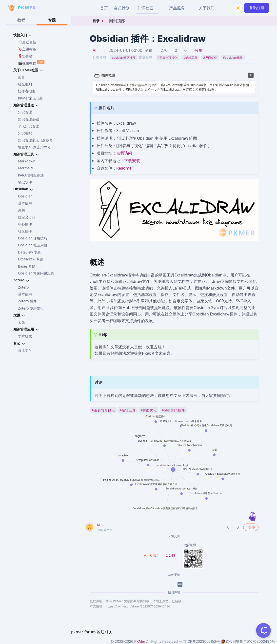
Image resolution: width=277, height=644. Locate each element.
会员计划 (122, 8)
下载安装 (132, 161)
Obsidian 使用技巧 (33, 238)
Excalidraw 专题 (30, 259)
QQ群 (170, 555)
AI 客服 (151, 555)
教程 (21, 20)
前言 (21, 77)
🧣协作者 (25, 56)
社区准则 (25, 84)
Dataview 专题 (29, 252)
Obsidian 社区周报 (33, 245)
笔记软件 (25, 182)
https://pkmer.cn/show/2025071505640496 (138, 606)
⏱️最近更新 (27, 42)
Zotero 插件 (27, 301)
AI (94, 50)
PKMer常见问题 (30, 98)
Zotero (23, 287)
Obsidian (25, 196)
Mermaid (25, 168)
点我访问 (124, 153)
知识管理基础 (28, 119)
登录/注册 (257, 8)
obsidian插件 (233, 58)
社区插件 (25, 231)
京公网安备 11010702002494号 (248, 642)
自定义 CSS (27, 217)
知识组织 (25, 133)
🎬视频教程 (31, 63)
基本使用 (25, 203)
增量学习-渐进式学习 (34, 147)
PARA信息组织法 (31, 175)
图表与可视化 (168, 58)
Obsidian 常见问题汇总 (36, 273)
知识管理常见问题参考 (35, 140)
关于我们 (207, 8)
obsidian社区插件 (124, 58)
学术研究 (25, 336)
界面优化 (210, 58)
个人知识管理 (28, 126)
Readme (124, 168)
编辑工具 (190, 58)
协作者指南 (27, 91)
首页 (104, 8)
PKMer (140, 641)
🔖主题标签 (27, 49)
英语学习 (25, 350)
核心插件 (25, 224)
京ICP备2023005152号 (201, 641)
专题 (52, 20)
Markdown (27, 161)
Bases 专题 (27, 266)
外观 (21, 210)
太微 (21, 322)
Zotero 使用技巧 (31, 308)
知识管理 (25, 112)
